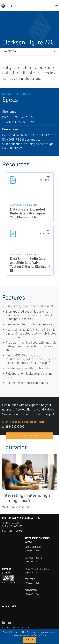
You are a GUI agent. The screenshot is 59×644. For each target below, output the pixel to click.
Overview (10, 51)
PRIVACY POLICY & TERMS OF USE (18, 627)
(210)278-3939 (32, 594)
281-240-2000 (13, 426)
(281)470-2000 (32, 572)
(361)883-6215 (32, 551)
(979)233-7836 (32, 583)
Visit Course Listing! (16, 507)
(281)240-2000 (16, 531)
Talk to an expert (29, 435)
